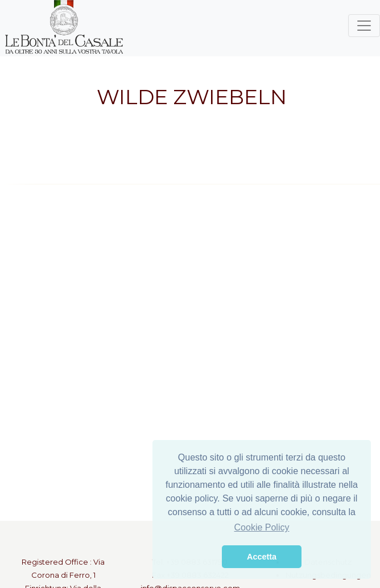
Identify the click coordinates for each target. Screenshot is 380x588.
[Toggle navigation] (364, 26)
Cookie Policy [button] (262, 527)
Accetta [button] (262, 557)
